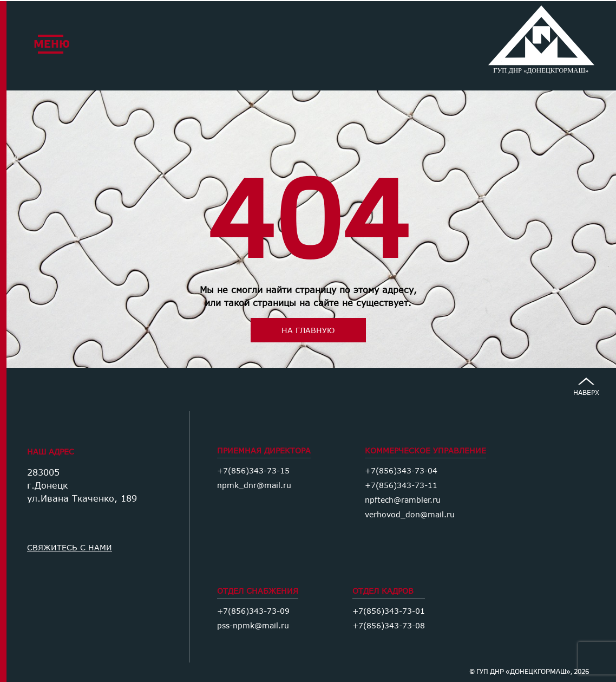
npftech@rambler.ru (403, 500)
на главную (308, 330)
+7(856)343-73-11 (401, 485)
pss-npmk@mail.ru (253, 625)
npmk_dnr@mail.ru (254, 485)
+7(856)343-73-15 (253, 470)
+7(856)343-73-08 (389, 625)
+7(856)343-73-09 (253, 611)
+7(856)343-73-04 (401, 470)
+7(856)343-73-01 (389, 611)
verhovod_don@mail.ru (410, 514)
